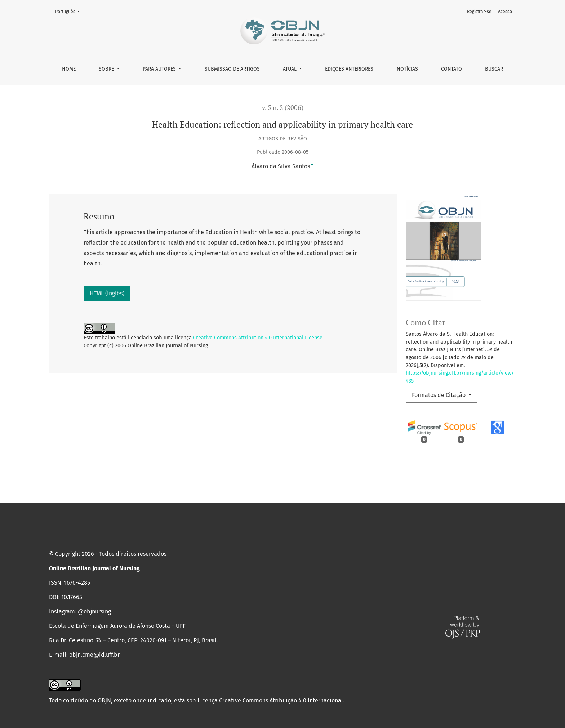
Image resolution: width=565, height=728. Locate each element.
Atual (290, 69)
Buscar (494, 69)
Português (70, 11)
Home (69, 69)
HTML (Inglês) (107, 293)
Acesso (505, 12)
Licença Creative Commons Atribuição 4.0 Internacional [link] (270, 700)
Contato (451, 69)
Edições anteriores (349, 69)
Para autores (160, 69)
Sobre (107, 69)
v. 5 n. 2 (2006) (283, 108)
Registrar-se (479, 12)
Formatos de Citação (439, 395)
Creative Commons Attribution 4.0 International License (258, 338)
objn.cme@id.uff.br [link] (94, 655)
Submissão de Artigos (232, 69)
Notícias (407, 69)
